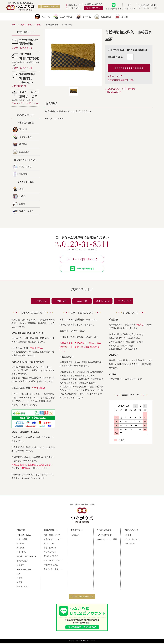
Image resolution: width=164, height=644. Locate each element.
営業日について (50, 549)
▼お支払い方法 (40, 302)
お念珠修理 (75, 536)
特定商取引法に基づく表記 (122, 80)
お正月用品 (106, 17)
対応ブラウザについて (53, 562)
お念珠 (22, 204)
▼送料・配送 (61, 302)
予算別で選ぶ (25, 167)
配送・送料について (52, 536)
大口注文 (23, 174)
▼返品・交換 (82, 302)
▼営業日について (103, 302)
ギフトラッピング (124, 302)
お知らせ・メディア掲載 (107, 540)
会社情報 (128, 536)
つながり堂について (132, 540)
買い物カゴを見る (51, 557)
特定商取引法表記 (51, 566)
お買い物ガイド (74, 5)
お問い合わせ (130, 544)
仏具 (21, 189)
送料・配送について (23, 48)
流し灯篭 (46, 17)
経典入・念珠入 (26, 211)
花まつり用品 (66, 17)
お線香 (22, 196)
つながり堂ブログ (104, 536)
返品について (116, 76)
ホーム (14, 25)
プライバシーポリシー (53, 570)
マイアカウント (74, 8)
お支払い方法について (53, 540)
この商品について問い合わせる (121, 89)
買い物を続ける (114, 92)
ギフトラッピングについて (26, 103)
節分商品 (87, 17)
